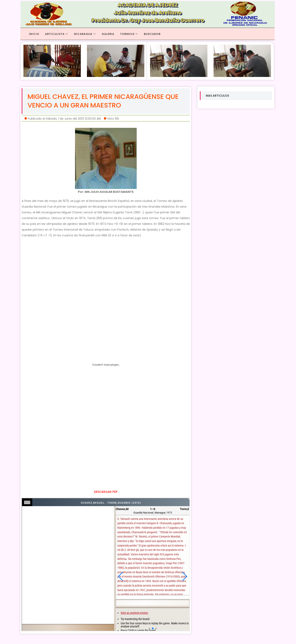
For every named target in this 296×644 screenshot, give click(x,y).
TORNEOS (127, 34)
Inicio (34, 34)
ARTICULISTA (55, 34)
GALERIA (108, 34)
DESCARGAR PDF (106, 492)
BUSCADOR (152, 34)
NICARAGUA (83, 34)
